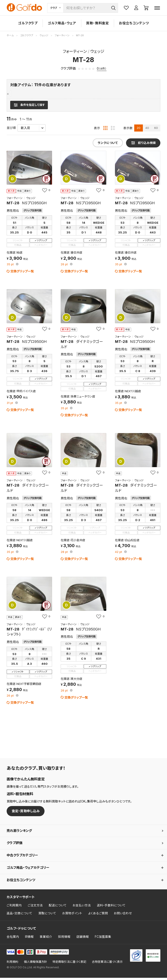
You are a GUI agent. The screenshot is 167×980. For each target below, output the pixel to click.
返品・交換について (19, 915)
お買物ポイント (72, 915)
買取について (47, 915)
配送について (58, 907)
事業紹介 (46, 939)
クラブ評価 (15, 845)
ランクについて (108, 145)
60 (156, 130)
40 (147, 130)
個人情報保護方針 (35, 964)
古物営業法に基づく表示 (107, 964)
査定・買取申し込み (26, 813)
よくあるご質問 (98, 915)
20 (139, 130)
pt (11, 267)
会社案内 (13, 939)
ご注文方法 (35, 907)
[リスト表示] (113, 130)
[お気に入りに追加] (46, 192)
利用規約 (12, 964)
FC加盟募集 (103, 939)
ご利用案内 (14, 907)
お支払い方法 (82, 907)
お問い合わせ (123, 915)
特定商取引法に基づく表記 (69, 964)
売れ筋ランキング (19, 833)
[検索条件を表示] (29, 107)
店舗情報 (83, 939)
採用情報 (64, 939)
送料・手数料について (111, 907)
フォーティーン (20, 94)
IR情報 (29, 939)
